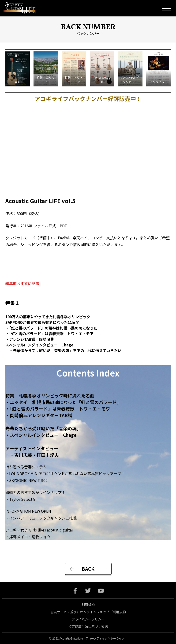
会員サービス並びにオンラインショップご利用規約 (88, 612)
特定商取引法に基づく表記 (88, 626)
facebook (75, 591)
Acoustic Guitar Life (23, 8)
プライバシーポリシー (88, 619)
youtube (101, 591)
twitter (88, 591)
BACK (88, 569)
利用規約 (88, 605)
